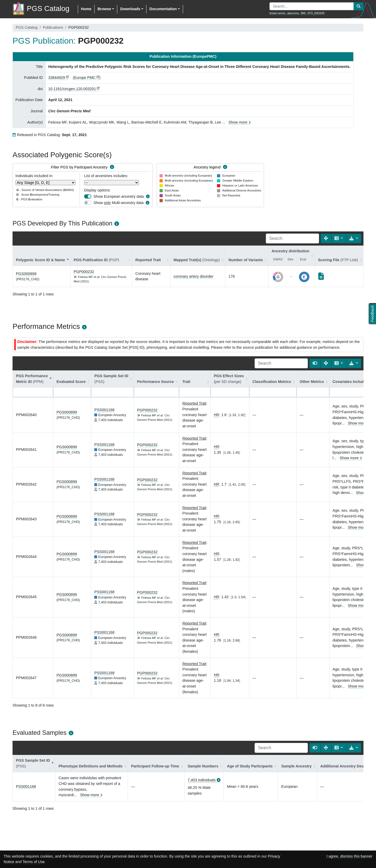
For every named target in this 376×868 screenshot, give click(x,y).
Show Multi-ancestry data (119, 203)
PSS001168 (104, 410)
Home (86, 9)
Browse (104, 9)
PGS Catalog (27, 27)
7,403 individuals (202, 780)
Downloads (130, 9)
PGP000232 (84, 272)
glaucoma (293, 13)
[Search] (292, 238)
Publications (53, 27)
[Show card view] (315, 363)
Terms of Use (34, 862)
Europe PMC (85, 78)
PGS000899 (26, 274)
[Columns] (339, 238)
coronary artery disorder (194, 276)
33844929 (57, 78)
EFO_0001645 (316, 13)
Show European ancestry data (119, 196)
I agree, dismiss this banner (349, 856)
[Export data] (354, 238)
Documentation (163, 9)
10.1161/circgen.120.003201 (72, 89)
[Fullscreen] (326, 238)
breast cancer (277, 13)
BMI (303, 13)
